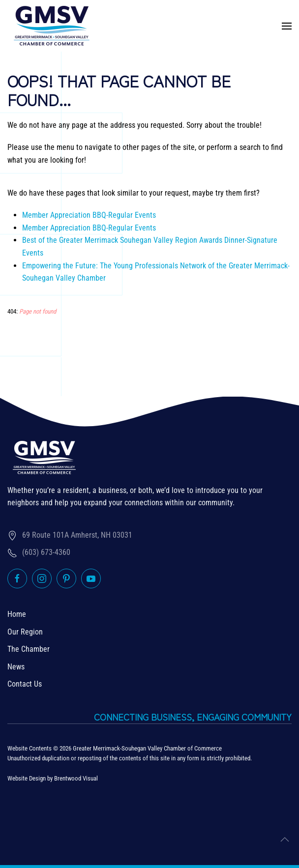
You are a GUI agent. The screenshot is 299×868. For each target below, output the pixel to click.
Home (17, 614)
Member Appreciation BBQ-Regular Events (89, 215)
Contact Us (25, 684)
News (16, 667)
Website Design (27, 778)
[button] (287, 26)
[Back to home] (52, 26)
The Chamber (29, 649)
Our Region (25, 632)
